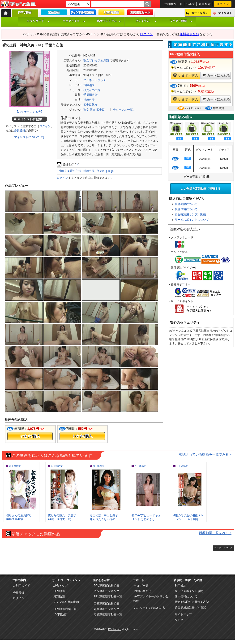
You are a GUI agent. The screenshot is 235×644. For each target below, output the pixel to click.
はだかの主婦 (92, 90)
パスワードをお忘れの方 (150, 608)
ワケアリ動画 (181, 21)
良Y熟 (100, 171)
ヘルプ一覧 (141, 586)
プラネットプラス (95, 80)
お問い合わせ (143, 591)
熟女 (86, 110)
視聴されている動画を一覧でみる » (205, 454)
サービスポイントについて (192, 220)
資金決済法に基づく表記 (190, 607)
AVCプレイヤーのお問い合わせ (151, 599)
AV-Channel (18, 4)
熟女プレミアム (109, 21)
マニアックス (74, 21)
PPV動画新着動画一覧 (108, 596)
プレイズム (146, 21)
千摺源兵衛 (90, 95)
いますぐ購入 (186, 75)
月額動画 (59, 596)
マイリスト (225, 13)
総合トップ (60, 586)
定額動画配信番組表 (107, 604)
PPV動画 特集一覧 (65, 609)
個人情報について (186, 596)
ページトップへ (222, 548)
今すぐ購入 (30, 436)
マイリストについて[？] (29, 137)
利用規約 (180, 586)
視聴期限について (186, 204)
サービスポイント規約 (189, 591)
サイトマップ (183, 614)
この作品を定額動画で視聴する (201, 189)
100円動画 (60, 614)
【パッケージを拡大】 (30, 112)
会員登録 (205, 4)
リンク (179, 620)
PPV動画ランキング (107, 591)
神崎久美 (89, 100)
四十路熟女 (90, 105)
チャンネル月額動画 (66, 602)
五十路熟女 (140, 466)
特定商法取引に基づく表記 (192, 602)
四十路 (101, 110)
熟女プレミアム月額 (96, 61)
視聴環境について (186, 209)
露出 (93, 110)
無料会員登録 (189, 34)
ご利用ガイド (173, 4)
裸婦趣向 (89, 85)
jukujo (110, 171)
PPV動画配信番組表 (107, 586)
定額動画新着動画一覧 (108, 614)
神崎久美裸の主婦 (70, 171)
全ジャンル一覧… (124, 110)
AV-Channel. (114, 629)
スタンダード (38, 21)
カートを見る (200, 13)
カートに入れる (216, 75)
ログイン (223, 4)
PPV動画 (59, 591)
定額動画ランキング (107, 609)
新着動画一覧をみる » (215, 533)
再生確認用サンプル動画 (190, 214)
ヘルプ (191, 4)
